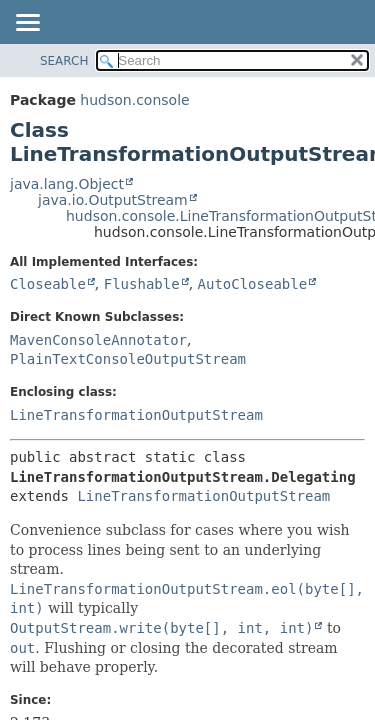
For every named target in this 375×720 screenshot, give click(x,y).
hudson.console (134, 100)
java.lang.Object (67, 184)
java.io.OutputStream (113, 200)
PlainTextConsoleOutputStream (128, 359)
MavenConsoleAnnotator (98, 340)
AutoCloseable (253, 284)
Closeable (48, 284)
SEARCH (64, 61)
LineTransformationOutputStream (136, 415)
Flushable (142, 284)
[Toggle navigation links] (27, 24)
